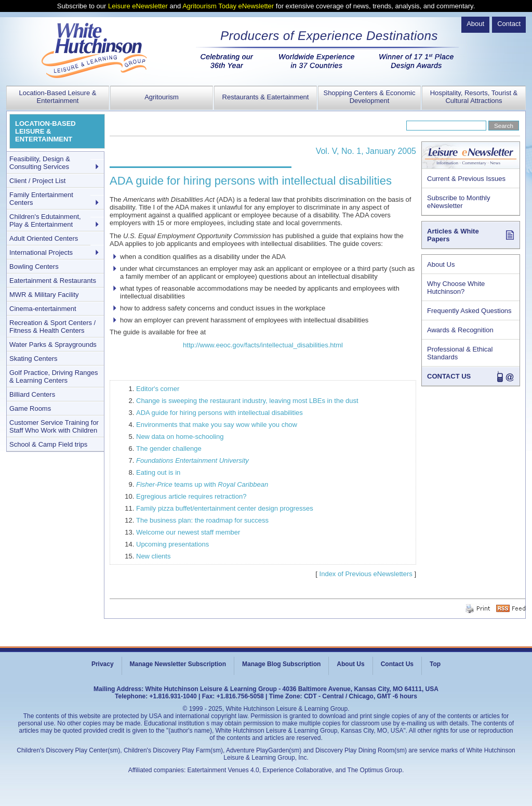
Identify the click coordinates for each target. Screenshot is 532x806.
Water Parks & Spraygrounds (53, 344)
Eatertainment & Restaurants (53, 281)
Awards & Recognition (460, 330)
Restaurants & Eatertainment (266, 97)
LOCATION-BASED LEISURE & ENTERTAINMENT (45, 131)
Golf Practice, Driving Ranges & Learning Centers (54, 376)
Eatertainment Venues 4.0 (223, 770)
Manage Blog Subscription (281, 664)
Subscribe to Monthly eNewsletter (458, 202)
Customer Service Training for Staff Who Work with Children (54, 426)
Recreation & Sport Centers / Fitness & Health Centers (52, 327)
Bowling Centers (34, 266)
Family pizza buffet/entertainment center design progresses (225, 508)
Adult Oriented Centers (44, 238)
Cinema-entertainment (43, 309)
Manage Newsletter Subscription (178, 664)
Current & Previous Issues (466, 179)
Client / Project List (37, 181)
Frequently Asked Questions (469, 311)
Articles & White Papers (453, 235)
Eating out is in (158, 472)
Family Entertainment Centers (41, 199)
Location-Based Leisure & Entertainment (58, 97)
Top (435, 664)
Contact (509, 24)
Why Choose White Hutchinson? (456, 288)
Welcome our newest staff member (188, 532)
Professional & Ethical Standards (460, 353)
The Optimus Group (375, 770)
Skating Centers (34, 359)
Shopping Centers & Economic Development (369, 97)
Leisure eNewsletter (138, 6)
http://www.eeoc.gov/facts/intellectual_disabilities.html (263, 345)
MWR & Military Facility (44, 295)
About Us (441, 264)
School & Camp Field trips (48, 444)
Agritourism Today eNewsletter (228, 6)
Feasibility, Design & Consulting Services (40, 163)
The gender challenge (169, 448)
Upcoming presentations (172, 544)
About (475, 24)
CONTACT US (449, 376)
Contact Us (397, 664)
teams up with (202, 484)
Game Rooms (30, 408)
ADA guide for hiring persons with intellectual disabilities (220, 413)
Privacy (103, 664)
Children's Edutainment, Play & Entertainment (45, 220)
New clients (153, 556)
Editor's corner (158, 389)
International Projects (41, 252)
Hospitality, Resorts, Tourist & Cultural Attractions (474, 97)
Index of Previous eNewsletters (366, 574)
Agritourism (162, 97)
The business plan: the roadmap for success (202, 520)
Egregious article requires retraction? (191, 496)
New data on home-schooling (180, 437)
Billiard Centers (32, 394)
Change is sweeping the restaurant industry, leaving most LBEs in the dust (247, 401)
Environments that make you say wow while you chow (217, 425)
